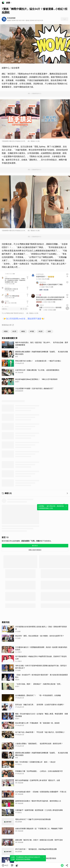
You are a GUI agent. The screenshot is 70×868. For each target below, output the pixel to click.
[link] (12, 865)
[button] (5, 865)
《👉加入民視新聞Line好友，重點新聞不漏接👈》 (24, 319)
